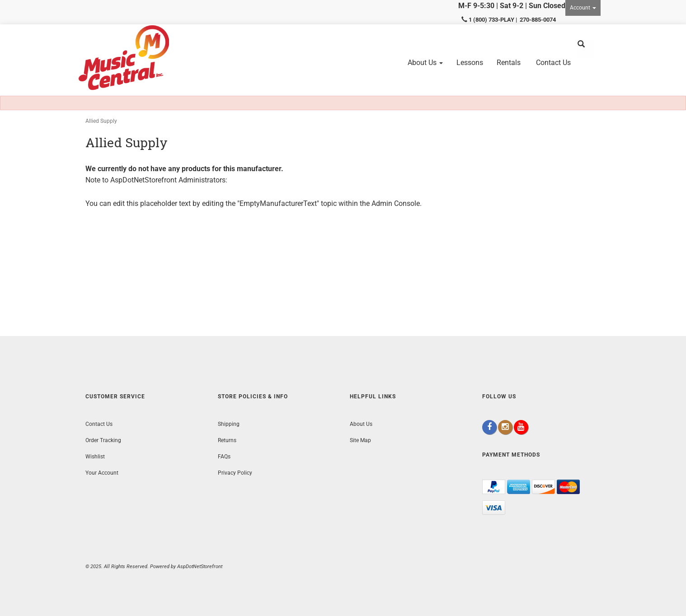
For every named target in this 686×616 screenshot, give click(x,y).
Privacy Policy (235, 473)
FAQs (224, 457)
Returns (227, 440)
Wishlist (95, 457)
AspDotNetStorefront (143, 180)
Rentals (509, 63)
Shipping (229, 424)
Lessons (470, 63)
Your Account (102, 473)
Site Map (360, 440)
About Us (425, 63)
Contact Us (553, 63)
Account (583, 8)
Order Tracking (103, 440)
